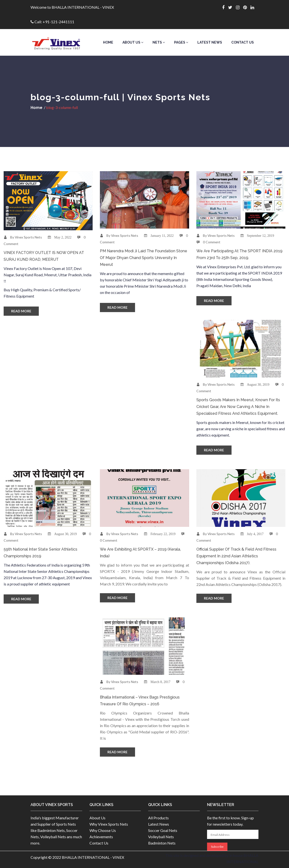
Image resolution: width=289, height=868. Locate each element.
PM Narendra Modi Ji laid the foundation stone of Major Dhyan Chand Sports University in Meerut (144, 258)
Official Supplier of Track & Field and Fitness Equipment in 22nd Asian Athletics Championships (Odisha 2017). (236, 556)
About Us (133, 42)
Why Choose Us (103, 830)
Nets (159, 42)
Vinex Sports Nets (29, 237)
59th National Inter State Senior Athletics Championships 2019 (40, 553)
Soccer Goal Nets (163, 830)
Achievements (101, 837)
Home (108, 42)
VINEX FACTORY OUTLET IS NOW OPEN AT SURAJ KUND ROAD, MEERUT (44, 256)
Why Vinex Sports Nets (109, 824)
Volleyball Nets (161, 837)
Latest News (210, 42)
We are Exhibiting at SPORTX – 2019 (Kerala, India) (140, 553)
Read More (21, 311)
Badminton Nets (162, 843)
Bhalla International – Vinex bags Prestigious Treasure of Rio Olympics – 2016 (140, 701)
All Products (158, 818)
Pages (181, 42)
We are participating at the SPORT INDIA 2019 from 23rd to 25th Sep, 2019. (239, 254)
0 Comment (212, 242)
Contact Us (243, 42)
